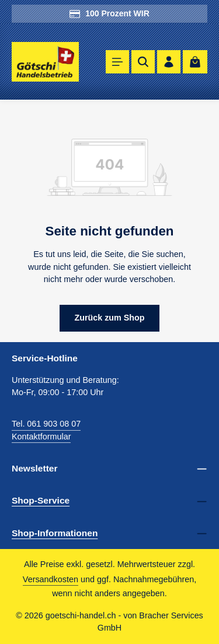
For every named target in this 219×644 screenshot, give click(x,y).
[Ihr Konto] (169, 62)
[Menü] (117, 62)
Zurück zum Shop (109, 318)
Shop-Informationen (55, 533)
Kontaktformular (41, 437)
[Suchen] (143, 62)
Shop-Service (41, 500)
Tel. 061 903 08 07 (46, 424)
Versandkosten (51, 579)
